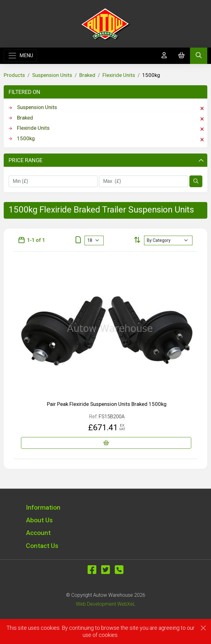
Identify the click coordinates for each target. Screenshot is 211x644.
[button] (105, 507)
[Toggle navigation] (20, 56)
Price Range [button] (106, 160)
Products (14, 75)
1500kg (106, 139)
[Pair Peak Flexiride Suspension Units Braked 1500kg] (106, 443)
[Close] (203, 628)
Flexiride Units (119, 75)
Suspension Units (52, 75)
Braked (87, 75)
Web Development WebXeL (106, 604)
